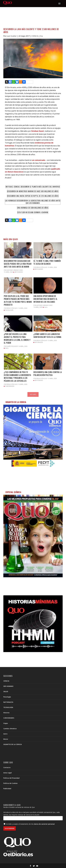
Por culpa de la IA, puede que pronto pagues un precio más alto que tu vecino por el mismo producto (18, 300)
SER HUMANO (19, 272)
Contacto (7, 767)
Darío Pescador (12, 346)
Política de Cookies (10, 783)
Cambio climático (10, 729)
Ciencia (17, 187)
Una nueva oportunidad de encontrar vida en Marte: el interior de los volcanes (45, 299)
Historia (6, 713)
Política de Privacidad (11, 778)
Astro (46, 307)
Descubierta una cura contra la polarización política (48, 374)
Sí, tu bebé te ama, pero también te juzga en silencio (47, 262)
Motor (6, 739)
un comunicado (39, 160)
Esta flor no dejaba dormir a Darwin (33, 212)
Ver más (33, 394)
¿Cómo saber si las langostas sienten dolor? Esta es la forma (47, 335)
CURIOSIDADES (10, 386)
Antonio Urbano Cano (15, 270)
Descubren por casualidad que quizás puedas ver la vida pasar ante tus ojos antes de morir (18, 264)
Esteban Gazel (37, 131)
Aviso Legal (8, 773)
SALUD (6, 691)
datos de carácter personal (44, 824)
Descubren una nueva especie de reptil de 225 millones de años (33, 196)
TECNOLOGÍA (9, 310)
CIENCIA (35, 36)
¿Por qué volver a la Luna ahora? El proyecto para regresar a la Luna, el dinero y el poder (17, 338)
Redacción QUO (42, 267)
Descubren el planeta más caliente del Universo (40, 187)
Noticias (9, 187)
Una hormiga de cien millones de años (33, 208)
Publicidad (7, 789)
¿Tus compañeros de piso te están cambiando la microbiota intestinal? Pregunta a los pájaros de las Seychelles (17, 376)
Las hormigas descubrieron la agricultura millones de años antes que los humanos (33, 202)
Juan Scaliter (12, 36)
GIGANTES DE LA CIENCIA (13, 744)
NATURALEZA (39, 342)
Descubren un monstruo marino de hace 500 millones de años (33, 191)
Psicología (7, 697)
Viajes (6, 723)
